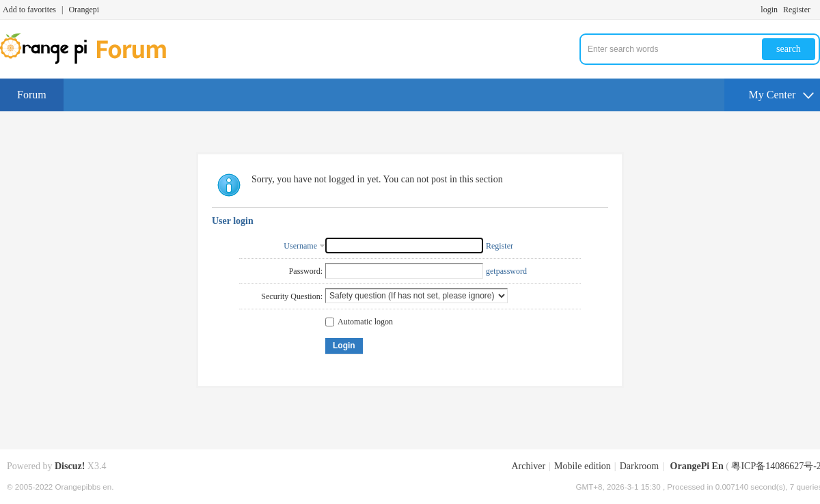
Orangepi (84, 10)
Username (300, 246)
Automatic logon (359, 322)
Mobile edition (583, 466)
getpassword (506, 271)
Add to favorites (29, 10)
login (769, 10)
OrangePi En (697, 466)
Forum (32, 95)
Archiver (528, 466)
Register (797, 10)
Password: (306, 271)
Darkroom (640, 466)
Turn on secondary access (817, 10)
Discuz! (70, 466)
